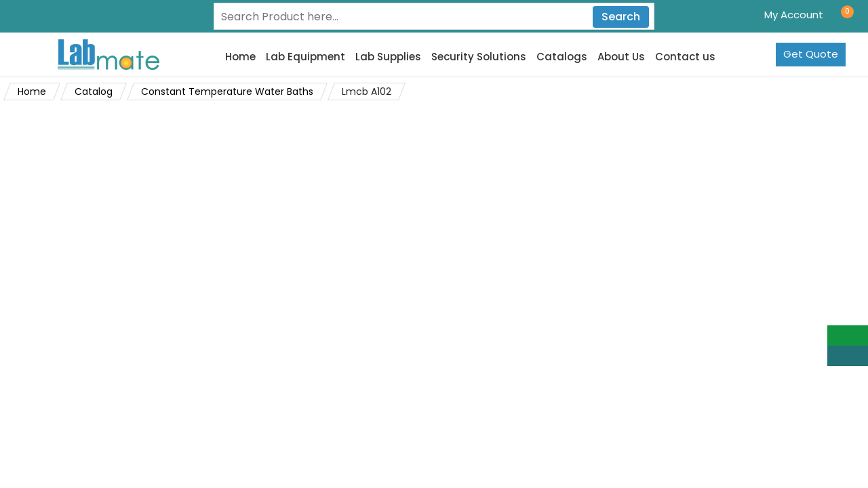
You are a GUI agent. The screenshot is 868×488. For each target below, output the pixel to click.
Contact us (685, 57)
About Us (621, 57)
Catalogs (562, 57)
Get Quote (811, 54)
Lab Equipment (305, 57)
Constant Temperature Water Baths (227, 91)
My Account (794, 15)
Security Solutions (479, 57)
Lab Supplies (388, 57)
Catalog (94, 91)
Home (240, 57)
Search (621, 17)
